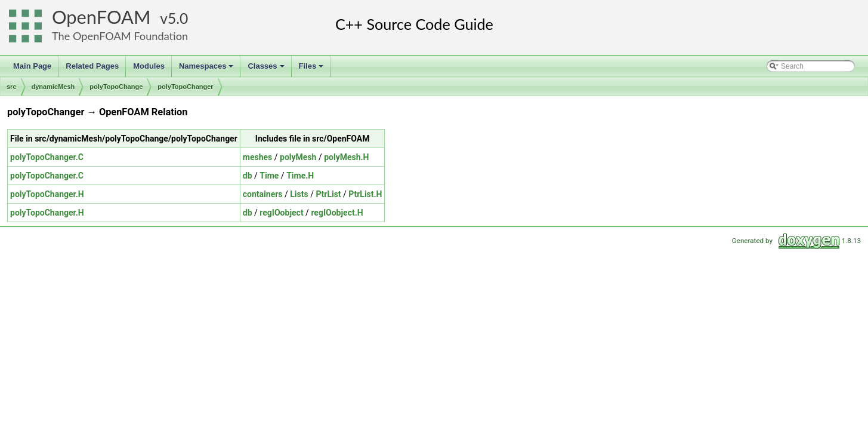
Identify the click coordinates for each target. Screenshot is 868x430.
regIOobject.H (337, 213)
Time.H (300, 176)
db (248, 176)
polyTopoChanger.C (47, 157)
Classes (267, 69)
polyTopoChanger (185, 87)
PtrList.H (365, 194)
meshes (257, 157)
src (12, 87)
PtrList (328, 194)
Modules (149, 66)
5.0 (178, 18)
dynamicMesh (53, 87)
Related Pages (92, 66)
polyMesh (298, 157)
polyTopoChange (116, 87)
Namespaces (207, 69)
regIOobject (281, 213)
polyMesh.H (346, 157)
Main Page (32, 66)
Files (312, 69)
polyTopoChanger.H (47, 194)
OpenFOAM (101, 17)
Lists (299, 194)
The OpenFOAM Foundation (120, 36)
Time (269, 176)
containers (263, 194)
